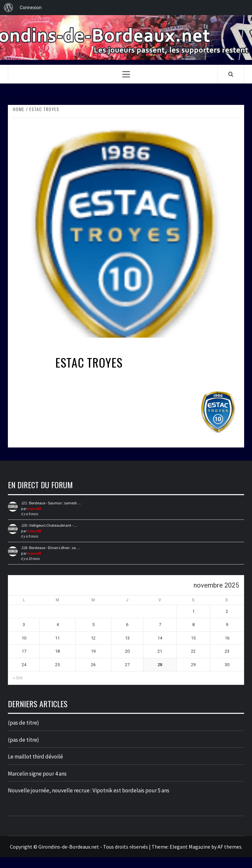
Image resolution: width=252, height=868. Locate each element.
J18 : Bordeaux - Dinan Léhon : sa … (51, 548)
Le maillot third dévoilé (35, 757)
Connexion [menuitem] (31, 8)
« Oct (18, 678)
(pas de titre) (23, 723)
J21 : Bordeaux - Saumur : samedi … (51, 503)
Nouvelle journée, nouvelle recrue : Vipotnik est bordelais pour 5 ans (89, 790)
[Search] (231, 74)
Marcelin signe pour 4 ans (37, 774)
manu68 (34, 509)
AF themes (230, 847)
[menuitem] (9, 8)
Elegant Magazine (190, 847)
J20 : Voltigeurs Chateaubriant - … (49, 525)
